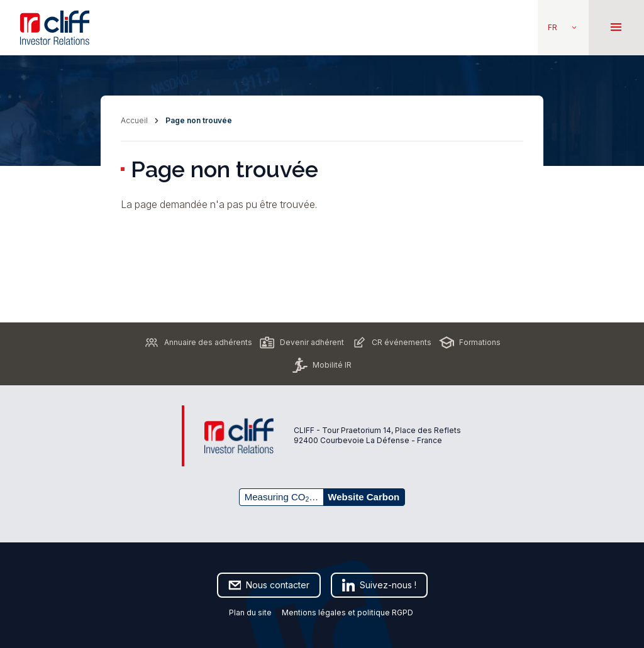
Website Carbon (364, 497)
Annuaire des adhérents (198, 343)
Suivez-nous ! (379, 585)
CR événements (391, 343)
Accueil (134, 120)
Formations (470, 343)
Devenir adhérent (302, 343)
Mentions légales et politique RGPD (348, 612)
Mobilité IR (322, 365)
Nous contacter (269, 585)
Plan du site (250, 612)
